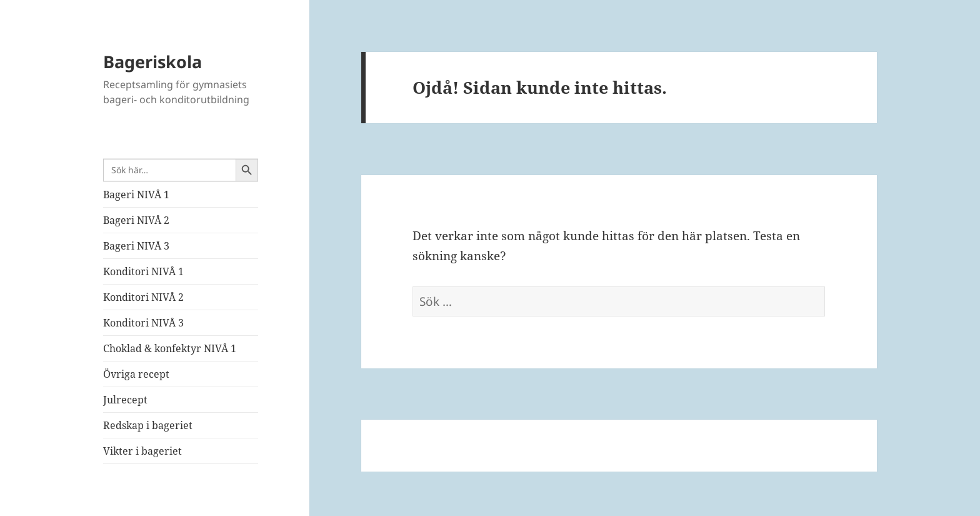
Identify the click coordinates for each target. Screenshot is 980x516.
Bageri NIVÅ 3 (136, 246)
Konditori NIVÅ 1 (143, 271)
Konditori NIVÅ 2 (143, 297)
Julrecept (125, 400)
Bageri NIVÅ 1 (136, 195)
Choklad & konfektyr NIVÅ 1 (170, 348)
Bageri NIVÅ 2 (136, 220)
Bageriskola (152, 62)
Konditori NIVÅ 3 (143, 323)
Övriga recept (136, 374)
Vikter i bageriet (142, 451)
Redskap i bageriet (148, 425)
